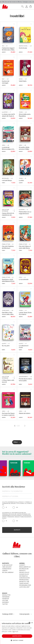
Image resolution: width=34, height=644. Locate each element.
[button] (17, 640)
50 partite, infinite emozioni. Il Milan (24, 148)
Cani (4, 463)
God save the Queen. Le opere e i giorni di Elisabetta (8, 414)
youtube (5, 601)
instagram (6, 597)
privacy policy (24, 573)
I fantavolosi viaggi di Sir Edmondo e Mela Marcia (8, 49)
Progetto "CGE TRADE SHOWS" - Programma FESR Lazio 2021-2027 (25, 584)
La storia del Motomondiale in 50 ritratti (8, 148)
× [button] (32, 623)
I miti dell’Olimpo (7, 180)
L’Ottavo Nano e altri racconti (8, 381)
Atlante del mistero (25, 413)
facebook (6, 599)
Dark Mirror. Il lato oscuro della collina (8, 313)
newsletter (6, 595)
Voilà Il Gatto (23, 81)
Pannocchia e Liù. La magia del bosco (25, 213)
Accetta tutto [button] (17, 636)
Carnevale (19, 463)
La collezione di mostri (24, 347)
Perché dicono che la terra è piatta (25, 380)
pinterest (5, 602)
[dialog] (17, 632)
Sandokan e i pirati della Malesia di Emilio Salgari (9, 280)
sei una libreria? (8, 573)
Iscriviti (17, 530)
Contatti (22, 565)
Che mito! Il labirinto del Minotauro (8, 247)
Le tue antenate (24, 279)
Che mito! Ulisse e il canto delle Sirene (25, 247)
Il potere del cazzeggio (6, 82)
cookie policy (24, 574)
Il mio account (7, 565)
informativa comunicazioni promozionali (24, 578)
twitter (5, 604)
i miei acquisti (7, 567)
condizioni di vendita (7, 570)
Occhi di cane (23, 48)
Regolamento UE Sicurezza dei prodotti (25, 569)
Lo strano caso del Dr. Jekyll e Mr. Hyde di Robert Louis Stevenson (8, 115)
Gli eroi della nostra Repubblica (25, 115)
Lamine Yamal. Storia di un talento (25, 313)
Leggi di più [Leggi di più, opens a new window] (15, 632)
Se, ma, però (6, 346)
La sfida (21, 180)
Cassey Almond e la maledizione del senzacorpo (8, 214)
